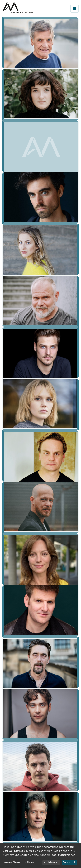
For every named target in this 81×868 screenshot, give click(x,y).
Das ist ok (69, 862)
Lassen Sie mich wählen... (19, 862)
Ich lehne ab (51, 862)
